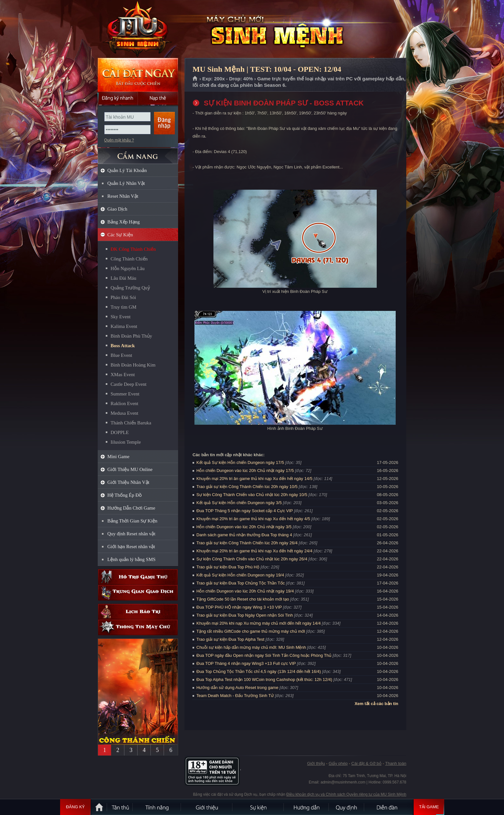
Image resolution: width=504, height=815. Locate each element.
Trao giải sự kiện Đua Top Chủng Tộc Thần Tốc (241, 583)
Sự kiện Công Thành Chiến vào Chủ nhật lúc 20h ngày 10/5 (252, 495)
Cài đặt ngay (138, 75)
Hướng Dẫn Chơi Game (131, 508)
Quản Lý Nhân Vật (126, 183)
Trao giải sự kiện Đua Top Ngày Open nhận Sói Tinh (245, 615)
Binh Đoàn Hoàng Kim (133, 365)
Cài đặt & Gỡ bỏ (366, 763)
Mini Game (118, 457)
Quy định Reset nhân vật (131, 534)
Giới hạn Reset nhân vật (131, 547)
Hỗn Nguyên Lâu (128, 268)
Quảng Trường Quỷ (130, 288)
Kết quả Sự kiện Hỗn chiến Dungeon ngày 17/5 (240, 462)
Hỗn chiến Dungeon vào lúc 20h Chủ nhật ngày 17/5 (245, 471)
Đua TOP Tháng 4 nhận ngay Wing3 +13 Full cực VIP (246, 663)
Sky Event (121, 317)
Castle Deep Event (129, 384)
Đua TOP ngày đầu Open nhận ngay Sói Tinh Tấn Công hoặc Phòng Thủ (264, 655)
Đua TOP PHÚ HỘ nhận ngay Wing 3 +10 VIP (239, 607)
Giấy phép (338, 763)
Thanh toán (396, 763)
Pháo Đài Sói (123, 297)
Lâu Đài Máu (123, 278)
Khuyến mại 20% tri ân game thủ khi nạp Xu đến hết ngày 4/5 (253, 519)
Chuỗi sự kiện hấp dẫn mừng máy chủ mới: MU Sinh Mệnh (251, 647)
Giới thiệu (316, 763)
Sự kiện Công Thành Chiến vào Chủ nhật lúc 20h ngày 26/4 (252, 559)
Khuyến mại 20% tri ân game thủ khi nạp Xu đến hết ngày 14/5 (254, 479)
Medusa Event (124, 413)
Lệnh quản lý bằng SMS (131, 559)
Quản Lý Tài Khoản (127, 170)
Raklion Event (124, 403)
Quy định (347, 807)
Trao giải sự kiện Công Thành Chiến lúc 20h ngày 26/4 (247, 543)
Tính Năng (157, 807)
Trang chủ (195, 79)
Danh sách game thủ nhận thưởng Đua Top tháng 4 (244, 535)
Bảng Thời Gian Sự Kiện (132, 521)
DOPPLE (120, 432)
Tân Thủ (120, 807)
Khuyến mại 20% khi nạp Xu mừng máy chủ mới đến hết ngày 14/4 (259, 623)
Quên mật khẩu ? (119, 140)
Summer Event (125, 394)
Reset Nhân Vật (123, 196)
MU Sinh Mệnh (138, 29)
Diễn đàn (389, 807)
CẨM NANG (138, 153)
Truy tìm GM (123, 307)
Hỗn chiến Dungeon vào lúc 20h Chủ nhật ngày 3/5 (244, 527)
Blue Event (121, 355)
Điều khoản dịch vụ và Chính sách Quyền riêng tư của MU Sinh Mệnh (346, 794)
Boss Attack (123, 346)
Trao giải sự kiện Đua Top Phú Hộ (228, 567)
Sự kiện (258, 807)
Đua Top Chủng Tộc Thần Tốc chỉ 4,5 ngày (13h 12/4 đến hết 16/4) (259, 671)
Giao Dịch (117, 209)
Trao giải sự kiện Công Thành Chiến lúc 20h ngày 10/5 (247, 487)
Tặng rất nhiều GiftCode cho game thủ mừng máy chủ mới (251, 631)
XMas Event (123, 375)
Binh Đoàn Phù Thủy (131, 336)
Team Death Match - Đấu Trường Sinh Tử (235, 696)
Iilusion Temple (126, 442)
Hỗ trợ (138, 577)
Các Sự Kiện (120, 235)
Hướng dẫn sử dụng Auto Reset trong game (237, 688)
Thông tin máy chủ (138, 627)
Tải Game (429, 807)
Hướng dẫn (307, 807)
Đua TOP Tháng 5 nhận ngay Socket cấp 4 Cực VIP (245, 511)
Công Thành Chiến (129, 259)
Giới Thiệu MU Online (130, 469)
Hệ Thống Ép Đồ (125, 495)
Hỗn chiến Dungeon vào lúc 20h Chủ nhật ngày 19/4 (245, 591)
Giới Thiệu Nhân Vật (128, 482)
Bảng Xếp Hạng (124, 222)
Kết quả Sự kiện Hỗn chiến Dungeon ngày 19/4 (240, 575)
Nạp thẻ (158, 98)
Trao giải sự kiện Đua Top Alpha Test (230, 639)
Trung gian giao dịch (138, 593)
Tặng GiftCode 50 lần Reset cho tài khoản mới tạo (243, 599)
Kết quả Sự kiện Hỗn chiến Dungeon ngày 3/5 (239, 503)
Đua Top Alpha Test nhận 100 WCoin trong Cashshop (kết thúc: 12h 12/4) (264, 679)
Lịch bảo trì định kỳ (138, 612)
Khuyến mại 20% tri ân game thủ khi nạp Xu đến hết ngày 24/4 (254, 551)
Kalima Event (124, 326)
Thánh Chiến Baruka (131, 423)
